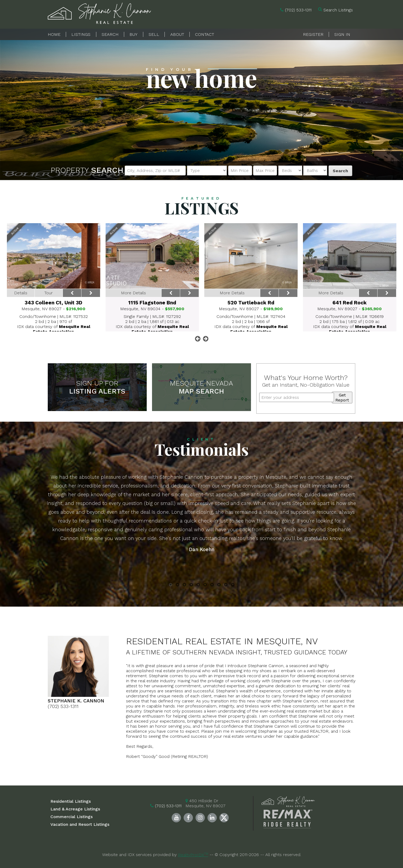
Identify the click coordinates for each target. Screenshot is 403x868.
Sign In (342, 34)
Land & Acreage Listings (75, 809)
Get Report (342, 398)
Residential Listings (71, 801)
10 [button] (233, 585)
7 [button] (212, 585)
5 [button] (198, 585)
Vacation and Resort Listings (80, 824)
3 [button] (184, 585)
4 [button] (191, 585)
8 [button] (219, 585)
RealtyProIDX (193, 855)
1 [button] (170, 585)
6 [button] (205, 585)
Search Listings (338, 10)
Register (313, 34)
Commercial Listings (71, 817)
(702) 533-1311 (298, 10)
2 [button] (177, 585)
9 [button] (226, 585)
